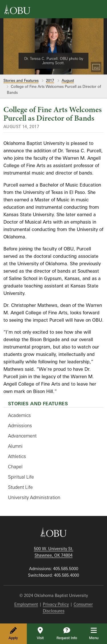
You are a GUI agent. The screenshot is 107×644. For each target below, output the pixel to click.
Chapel (15, 467)
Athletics (17, 456)
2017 (50, 80)
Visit (40, 633)
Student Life (20, 487)
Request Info (67, 633)
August (68, 80)
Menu (98, 633)
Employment (26, 604)
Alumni (15, 446)
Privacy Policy (56, 604)
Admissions (20, 426)
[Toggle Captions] (96, 67)
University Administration (34, 497)
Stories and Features (21, 80)
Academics (19, 415)
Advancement (22, 436)
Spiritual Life (21, 477)
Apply (13, 633)
